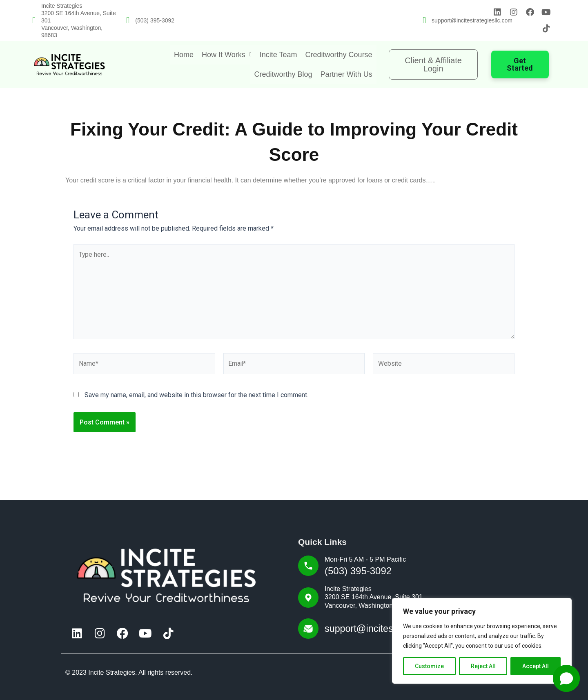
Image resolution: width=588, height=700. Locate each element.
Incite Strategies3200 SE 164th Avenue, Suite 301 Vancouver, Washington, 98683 (374, 597)
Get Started (520, 64)
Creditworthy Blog (283, 74)
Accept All (536, 666)
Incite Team (278, 55)
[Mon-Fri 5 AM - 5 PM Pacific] (308, 566)
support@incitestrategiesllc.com (472, 20)
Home (184, 55)
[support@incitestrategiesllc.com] (424, 20)
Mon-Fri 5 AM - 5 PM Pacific (365, 560)
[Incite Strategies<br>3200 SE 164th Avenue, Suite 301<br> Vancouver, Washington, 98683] (34, 20)
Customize (429, 666)
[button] (227, 55)
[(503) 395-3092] (128, 20)
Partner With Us (346, 74)
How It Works (227, 55)
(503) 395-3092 (155, 20)
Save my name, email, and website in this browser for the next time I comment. (196, 397)
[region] (482, 641)
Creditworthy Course (339, 55)
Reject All (483, 666)
